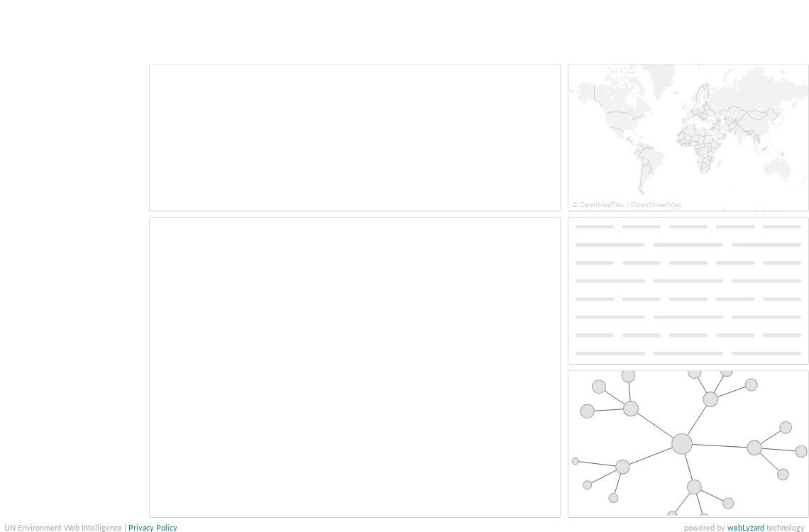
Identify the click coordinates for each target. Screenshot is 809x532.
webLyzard (746, 527)
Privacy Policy (153, 527)
